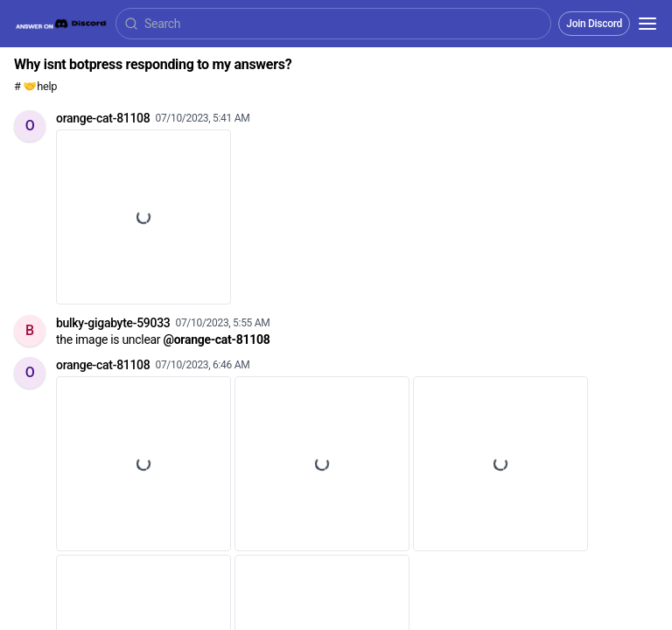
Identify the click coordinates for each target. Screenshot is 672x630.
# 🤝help (35, 86)
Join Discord (594, 24)
